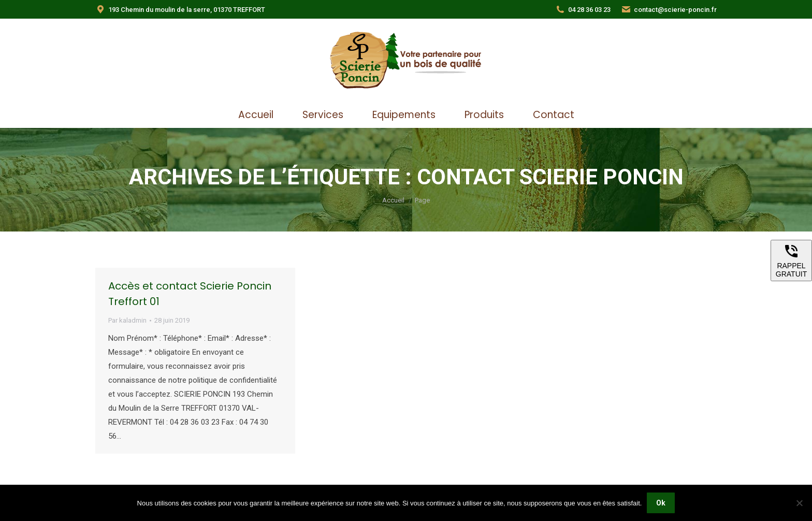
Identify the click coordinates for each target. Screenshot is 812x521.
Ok (661, 503)
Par (127, 320)
